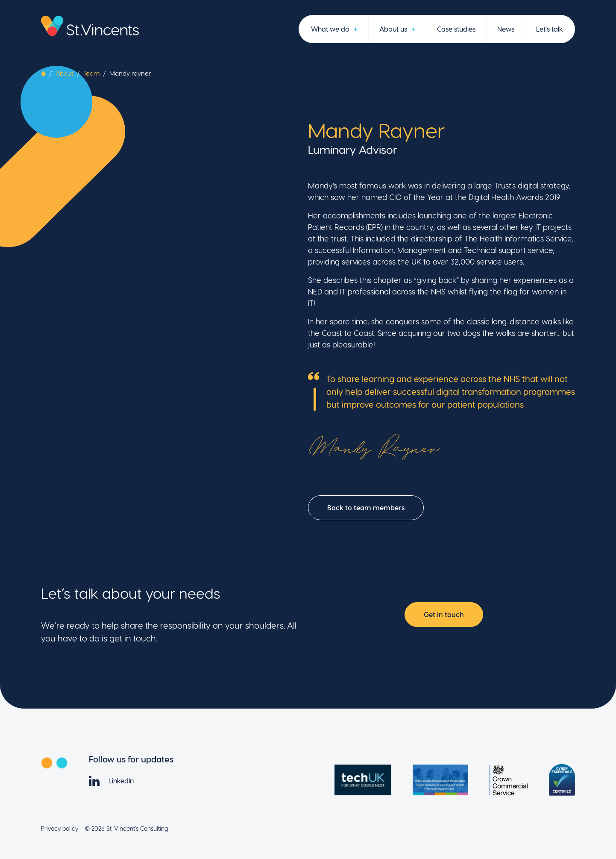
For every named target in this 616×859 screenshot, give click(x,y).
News (506, 29)
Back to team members (366, 507)
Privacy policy (60, 828)
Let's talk (549, 29)
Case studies (456, 29)
